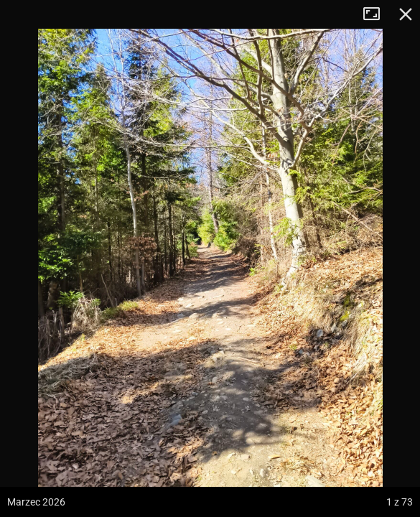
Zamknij (406, 14)
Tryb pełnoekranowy (377, 14)
